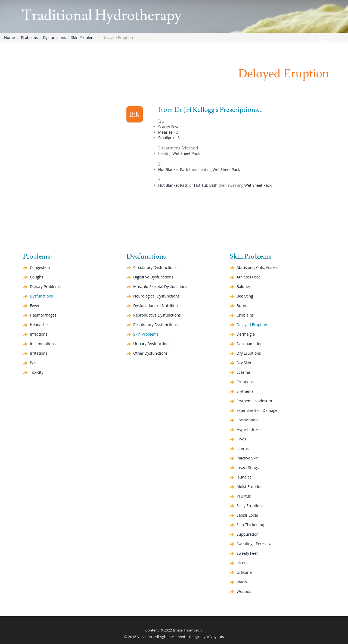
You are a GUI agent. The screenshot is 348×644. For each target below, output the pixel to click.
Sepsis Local (247, 515)
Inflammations (43, 344)
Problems (29, 37)
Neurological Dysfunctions (156, 296)
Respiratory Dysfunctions (155, 325)
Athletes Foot (248, 277)
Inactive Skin (248, 458)
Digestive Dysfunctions (153, 277)
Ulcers (242, 563)
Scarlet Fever (170, 127)
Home (10, 37)
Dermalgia (246, 334)
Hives (241, 439)
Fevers (36, 306)
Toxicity (37, 372)
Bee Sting (245, 296)
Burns (242, 306)
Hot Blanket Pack (173, 169)
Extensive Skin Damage (257, 410)
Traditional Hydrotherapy (102, 16)
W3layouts (215, 637)
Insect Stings (248, 467)
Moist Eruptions (251, 487)
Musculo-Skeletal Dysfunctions (160, 286)
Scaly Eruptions (250, 506)
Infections (39, 334)
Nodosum (254, 401)
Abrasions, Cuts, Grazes (257, 267)
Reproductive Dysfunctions (157, 315)
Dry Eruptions (249, 353)
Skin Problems (84, 37)
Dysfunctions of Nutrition (156, 306)
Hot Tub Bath (206, 185)
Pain (34, 363)
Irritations (39, 353)
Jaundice (244, 477)
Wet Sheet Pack (186, 153)
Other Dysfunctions (150, 353)
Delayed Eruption (252, 325)
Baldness (245, 286)
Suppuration (248, 534)
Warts (242, 582)
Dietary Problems (45, 286)
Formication (247, 420)
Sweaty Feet (247, 553)
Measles (165, 132)
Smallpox (166, 138)
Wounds (244, 591)
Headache (39, 325)
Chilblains (245, 315)
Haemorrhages (43, 315)
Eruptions (245, 382)
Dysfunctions (55, 37)
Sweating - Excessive (254, 544)
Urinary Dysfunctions (152, 344)
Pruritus (244, 496)
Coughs (37, 277)
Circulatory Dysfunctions (155, 267)
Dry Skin (244, 363)
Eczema (243, 372)
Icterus (243, 448)
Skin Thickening (250, 525)
